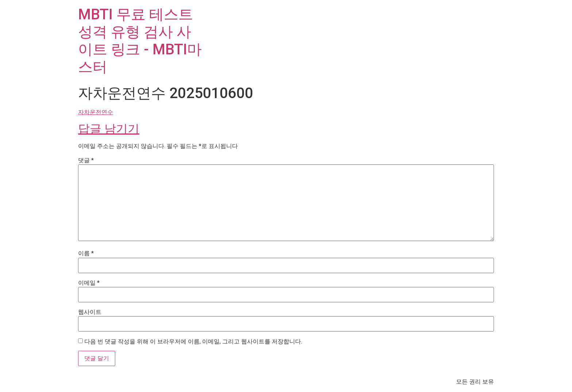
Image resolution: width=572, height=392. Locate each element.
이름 (86, 253)
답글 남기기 (109, 129)
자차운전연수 (96, 112)
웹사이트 (90, 312)
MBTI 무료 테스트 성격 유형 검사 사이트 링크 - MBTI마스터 (140, 41)
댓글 (86, 160)
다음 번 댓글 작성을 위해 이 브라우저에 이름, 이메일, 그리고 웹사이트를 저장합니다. (193, 342)
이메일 (89, 283)
